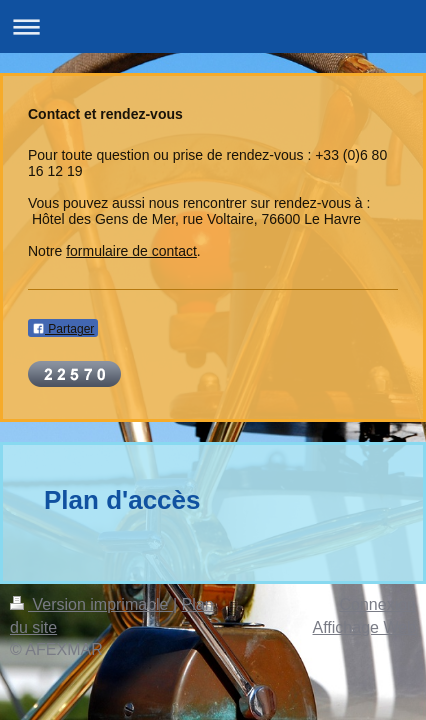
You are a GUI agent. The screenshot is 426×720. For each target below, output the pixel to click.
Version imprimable (91, 604)
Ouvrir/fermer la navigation (213, 26)
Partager (63, 329)
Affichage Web (364, 627)
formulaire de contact (131, 251)
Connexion (378, 604)
